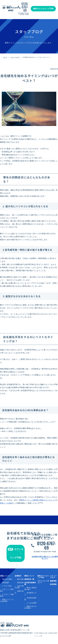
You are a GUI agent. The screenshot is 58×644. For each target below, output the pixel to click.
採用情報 (53, 584)
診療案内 (18, 576)
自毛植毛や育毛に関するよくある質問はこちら (45, 557)
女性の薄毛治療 (19, 587)
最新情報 (53, 581)
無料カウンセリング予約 (43, 9)
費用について (29, 576)
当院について (5, 576)
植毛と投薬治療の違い (30, 588)
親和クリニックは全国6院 (7, 600)
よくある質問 (32, 603)
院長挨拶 (6, 583)
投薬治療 (20, 583)
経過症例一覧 (29, 579)
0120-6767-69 (25, 7)
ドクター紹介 (7, 586)
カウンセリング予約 (16, 553)
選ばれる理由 (7, 579)
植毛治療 (20, 579)
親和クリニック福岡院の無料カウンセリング (38, 500)
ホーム (5, 57)
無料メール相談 (6, 503)
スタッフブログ (15, 57)
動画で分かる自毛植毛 (30, 607)
